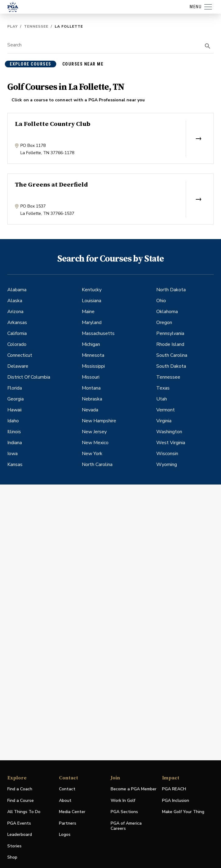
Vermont (166, 410)
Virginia (164, 421)
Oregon (164, 323)
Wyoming (167, 464)
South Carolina (172, 355)
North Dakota (171, 290)
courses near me (83, 64)
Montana (91, 388)
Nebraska (92, 399)
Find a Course (21, 800)
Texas (163, 388)
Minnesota (93, 355)
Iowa (12, 454)
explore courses (31, 64)
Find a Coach (20, 789)
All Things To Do (24, 812)
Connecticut (20, 355)
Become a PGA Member (134, 789)
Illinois (14, 432)
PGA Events (19, 823)
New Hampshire (99, 421)
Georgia (16, 399)
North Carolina (97, 464)
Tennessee (36, 26)
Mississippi (93, 366)
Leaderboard (20, 834)
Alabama (17, 290)
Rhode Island (170, 344)
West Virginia (171, 443)
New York (92, 454)
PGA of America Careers (126, 826)
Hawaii (14, 410)
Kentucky (92, 290)
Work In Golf (123, 800)
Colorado (17, 344)
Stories (14, 846)
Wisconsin (167, 454)
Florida (15, 388)
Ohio (161, 301)
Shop (12, 858)
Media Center (72, 812)
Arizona (15, 312)
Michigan (91, 344)
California (17, 333)
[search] (208, 46)
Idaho (13, 421)
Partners (68, 823)
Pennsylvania (170, 333)
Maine (88, 312)
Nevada (90, 410)
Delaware (18, 366)
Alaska (15, 301)
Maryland (92, 323)
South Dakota (171, 366)
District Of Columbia (29, 377)
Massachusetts (98, 333)
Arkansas (17, 323)
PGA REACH (174, 789)
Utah (162, 399)
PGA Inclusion (176, 800)
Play (12, 26)
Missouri (91, 377)
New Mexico (95, 443)
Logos (65, 834)
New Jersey (94, 432)
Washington (169, 432)
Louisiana (92, 301)
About (65, 800)
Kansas (15, 464)
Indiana (15, 443)
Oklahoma (167, 312)
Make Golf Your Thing (183, 812)
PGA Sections (124, 812)
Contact (67, 789)
